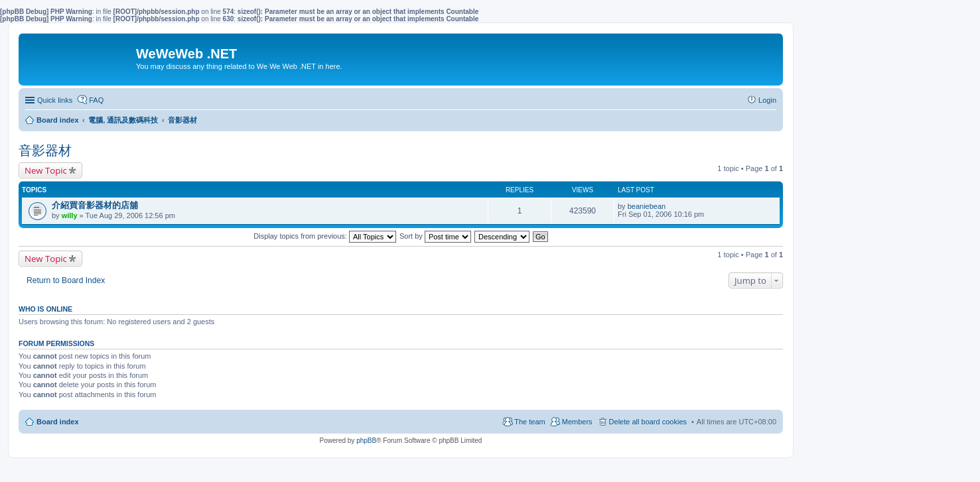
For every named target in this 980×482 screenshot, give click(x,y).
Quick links (55, 100)
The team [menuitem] (529, 422)
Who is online (45, 309)
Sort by (435, 236)
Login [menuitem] (767, 100)
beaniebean (647, 206)
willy (70, 215)
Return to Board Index (66, 280)
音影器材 (45, 151)
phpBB (366, 441)
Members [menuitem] (577, 422)
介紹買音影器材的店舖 (95, 205)
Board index (58, 422)
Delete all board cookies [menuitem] (648, 422)
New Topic (46, 170)
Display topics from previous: (325, 236)
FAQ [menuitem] (96, 100)
